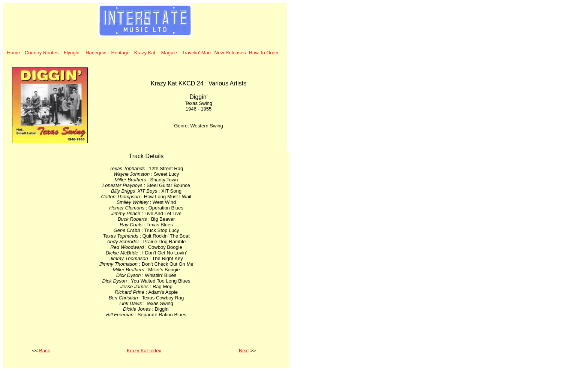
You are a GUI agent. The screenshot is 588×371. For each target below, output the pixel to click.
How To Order (264, 53)
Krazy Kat (145, 53)
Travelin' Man (196, 53)
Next (244, 351)
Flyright (72, 53)
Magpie (169, 53)
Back (44, 351)
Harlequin (96, 53)
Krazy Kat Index (144, 351)
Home (14, 53)
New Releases (230, 53)
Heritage (120, 53)
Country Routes (42, 53)
